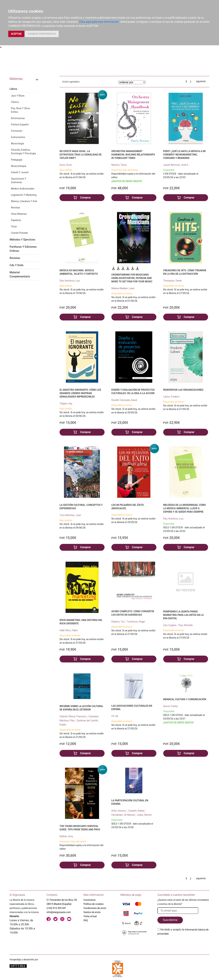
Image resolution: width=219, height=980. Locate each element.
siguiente (201, 81)
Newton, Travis (119, 165)
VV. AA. (115, 716)
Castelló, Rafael (137, 811)
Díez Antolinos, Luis (70, 281)
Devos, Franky (170, 706)
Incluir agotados (71, 82)
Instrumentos (18, 137)
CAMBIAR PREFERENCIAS (42, 34)
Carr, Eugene (170, 625)
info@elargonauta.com (59, 912)
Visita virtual (90, 916)
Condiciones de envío (95, 908)
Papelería (16, 220)
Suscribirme (170, 920)
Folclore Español (20, 125)
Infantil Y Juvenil (20, 172)
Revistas (15, 208)
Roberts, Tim (118, 622)
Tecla (14, 227)
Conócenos (90, 900)
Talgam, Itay (66, 403)
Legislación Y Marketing (24, 195)
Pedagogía (17, 160)
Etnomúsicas (18, 118)
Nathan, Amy (66, 836)
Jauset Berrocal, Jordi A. (176, 165)
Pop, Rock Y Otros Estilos (20, 110)
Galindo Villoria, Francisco (73, 716)
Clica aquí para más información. (99, 22)
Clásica (15, 102)
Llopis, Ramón (144, 815)
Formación (17, 131)
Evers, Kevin (66, 165)
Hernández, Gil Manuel (123, 815)
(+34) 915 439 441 (56, 908)
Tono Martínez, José (70, 515)
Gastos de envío (92, 912)
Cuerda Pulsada (19, 233)
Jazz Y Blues (18, 96)
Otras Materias (19, 214)
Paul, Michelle (186, 625)
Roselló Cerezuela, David (124, 400)
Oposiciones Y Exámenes (19, 180)
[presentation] (183, 944)
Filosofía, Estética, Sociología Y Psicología (23, 152)
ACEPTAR (16, 34)
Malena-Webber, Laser (123, 288)
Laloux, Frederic (171, 397)
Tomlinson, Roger (136, 622)
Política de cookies (94, 904)
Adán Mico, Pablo (69, 630)
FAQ (86, 920)
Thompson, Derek (172, 281)
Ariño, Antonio (119, 811)
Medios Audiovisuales (23, 189)
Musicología (17, 143)
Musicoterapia (19, 166)
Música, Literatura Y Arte (24, 201)
